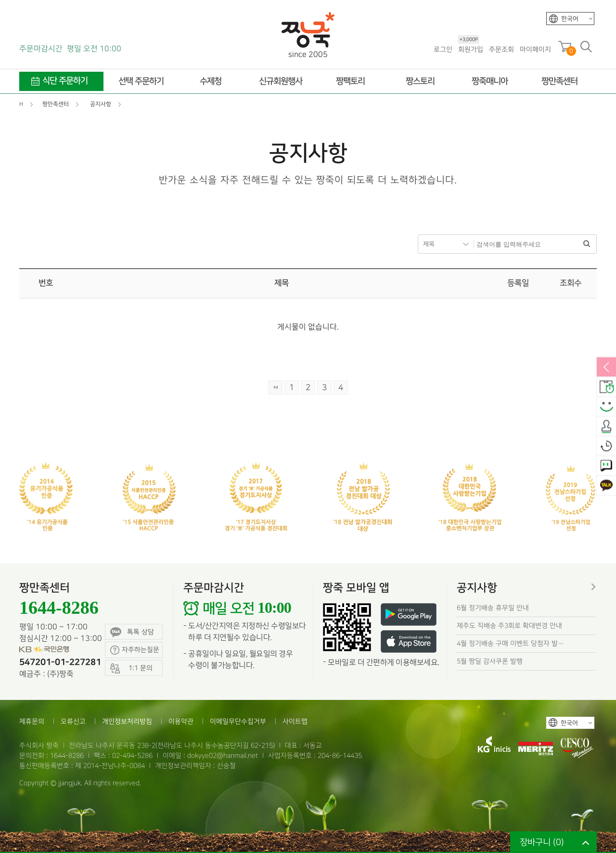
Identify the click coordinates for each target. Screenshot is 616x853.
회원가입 (470, 49)
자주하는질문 (135, 650)
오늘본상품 (606, 447)
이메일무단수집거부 (238, 721)
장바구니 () (542, 842)
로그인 (443, 49)
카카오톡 (606, 486)
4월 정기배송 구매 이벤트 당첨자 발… (510, 643)
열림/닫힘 (606, 368)
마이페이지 (535, 49)
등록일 (518, 283)
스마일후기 (606, 407)
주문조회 (501, 49)
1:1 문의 (606, 466)
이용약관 (181, 721)
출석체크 (606, 427)
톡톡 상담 (132, 632)
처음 (275, 388)
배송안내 (606, 388)
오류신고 (73, 721)
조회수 (571, 283)
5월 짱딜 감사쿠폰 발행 (490, 661)
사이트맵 (295, 721)
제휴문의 (32, 721)
